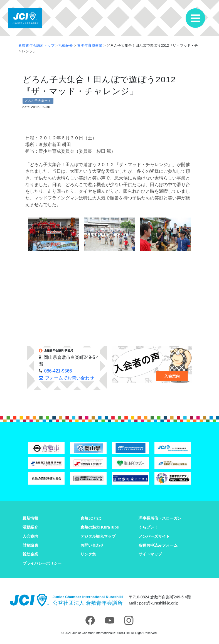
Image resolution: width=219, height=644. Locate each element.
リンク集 (88, 554)
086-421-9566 (58, 371)
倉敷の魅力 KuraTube (100, 527)
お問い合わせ (92, 545)
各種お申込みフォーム (158, 545)
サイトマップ (150, 554)
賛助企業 (30, 554)
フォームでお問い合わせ (70, 378)
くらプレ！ (148, 527)
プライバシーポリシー (42, 563)
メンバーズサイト (154, 536)
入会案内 (30, 536)
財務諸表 (30, 545)
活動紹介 (30, 527)
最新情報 (30, 518)
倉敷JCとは (91, 518)
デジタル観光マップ (98, 536)
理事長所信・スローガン (160, 518)
